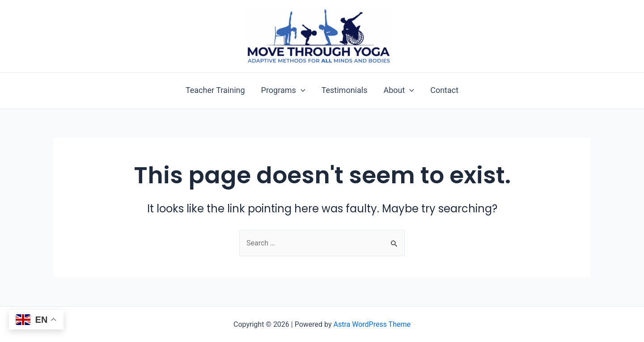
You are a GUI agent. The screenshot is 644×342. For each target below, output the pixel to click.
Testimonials (345, 90)
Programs (283, 90)
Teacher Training (215, 90)
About (399, 90)
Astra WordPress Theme (372, 324)
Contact (444, 90)
